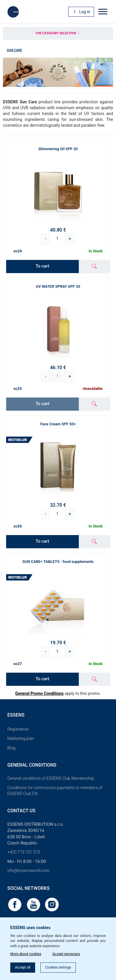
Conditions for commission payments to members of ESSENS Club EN (55, 791)
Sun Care (14, 50)
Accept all (23, 967)
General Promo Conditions (39, 693)
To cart (42, 266)
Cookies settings (58, 967)
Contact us (21, 811)
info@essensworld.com (28, 871)
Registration (18, 729)
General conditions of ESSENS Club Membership (51, 778)
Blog (11, 748)
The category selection (58, 33)
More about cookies (26, 954)
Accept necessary (66, 954)
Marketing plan (21, 739)
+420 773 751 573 (24, 852)
